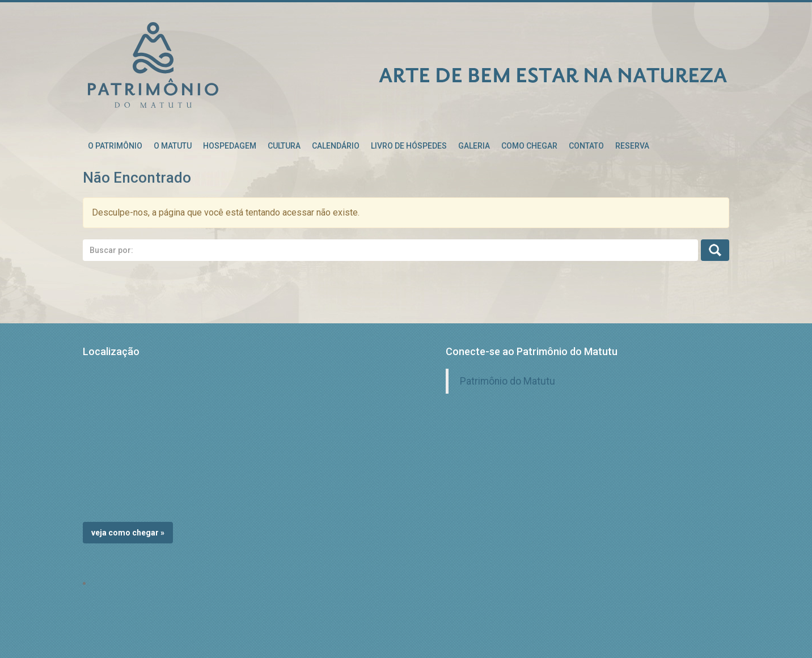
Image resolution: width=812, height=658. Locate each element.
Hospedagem (230, 146)
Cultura (284, 146)
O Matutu (173, 146)
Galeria (474, 146)
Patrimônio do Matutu (508, 381)
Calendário (336, 146)
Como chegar (529, 146)
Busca (715, 250)
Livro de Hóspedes (409, 146)
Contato (586, 146)
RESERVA (632, 146)
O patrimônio (115, 146)
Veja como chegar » (128, 533)
